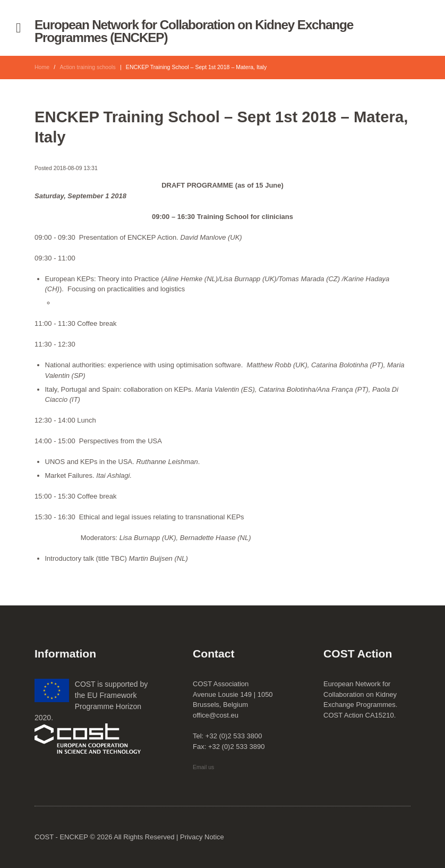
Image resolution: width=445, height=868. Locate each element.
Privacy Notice (202, 837)
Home (42, 67)
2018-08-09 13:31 (76, 168)
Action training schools (88, 67)
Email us (203, 767)
